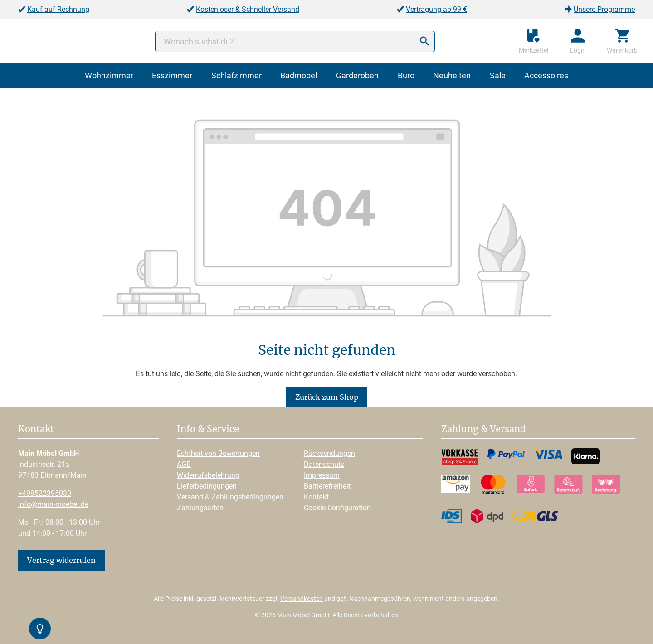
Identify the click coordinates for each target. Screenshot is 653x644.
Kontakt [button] (36, 430)
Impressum (322, 475)
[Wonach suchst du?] (295, 41)
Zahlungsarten (200, 508)
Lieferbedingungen (207, 486)
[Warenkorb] (622, 41)
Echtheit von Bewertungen (218, 453)
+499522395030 (45, 493)
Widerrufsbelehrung (208, 475)
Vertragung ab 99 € (436, 9)
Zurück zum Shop (327, 397)
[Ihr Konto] (578, 41)
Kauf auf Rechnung (58, 9)
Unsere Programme (604, 9)
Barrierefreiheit (327, 486)
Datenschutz (324, 464)
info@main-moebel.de (53, 504)
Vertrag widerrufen (61, 560)
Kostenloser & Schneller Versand (248, 9)
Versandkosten (302, 599)
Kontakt (316, 497)
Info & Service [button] (208, 430)
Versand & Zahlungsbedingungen (230, 497)
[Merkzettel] (534, 41)
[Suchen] (424, 41)
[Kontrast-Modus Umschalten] (40, 629)
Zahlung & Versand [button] (483, 430)
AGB (184, 464)
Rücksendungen (329, 453)
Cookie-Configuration (337, 508)
